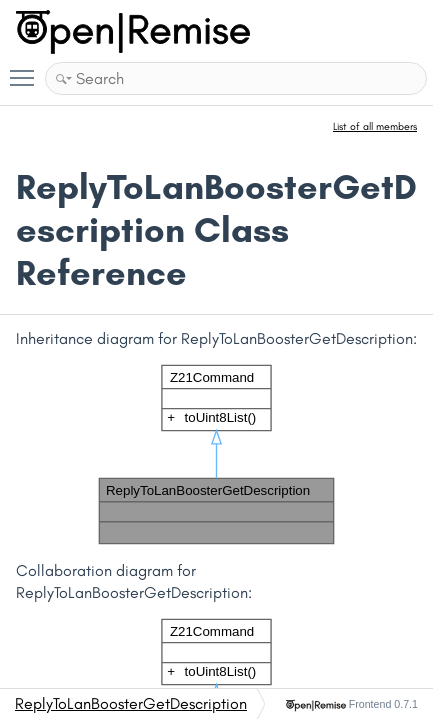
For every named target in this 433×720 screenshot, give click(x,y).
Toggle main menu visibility (27, 69)
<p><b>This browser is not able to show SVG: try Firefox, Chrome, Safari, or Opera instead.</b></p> (217, 455)
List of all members (375, 126)
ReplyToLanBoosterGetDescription (131, 703)
